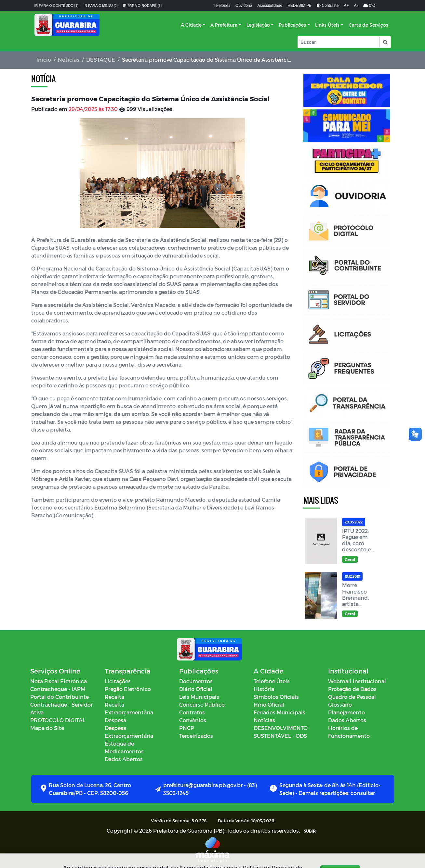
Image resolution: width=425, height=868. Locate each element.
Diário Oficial (196, 689)
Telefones (222, 6)
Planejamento (346, 712)
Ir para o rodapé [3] (142, 6)
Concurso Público (202, 704)
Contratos (192, 712)
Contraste (328, 6)
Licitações (118, 681)
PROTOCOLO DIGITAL (58, 720)
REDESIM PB (299, 6)
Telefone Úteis (272, 681)
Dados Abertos (124, 759)
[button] (385, 42)
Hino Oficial (269, 704)
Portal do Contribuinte (60, 697)
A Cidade (191, 25)
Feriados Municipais (279, 712)
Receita (114, 697)
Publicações (292, 25)
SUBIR (310, 831)
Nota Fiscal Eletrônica (59, 681)
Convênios (193, 720)
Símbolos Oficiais (276, 697)
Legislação (258, 25)
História (264, 689)
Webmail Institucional (357, 681)
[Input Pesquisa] (339, 42)
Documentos (196, 681)
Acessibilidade (270, 6)
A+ (346, 6)
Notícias (69, 60)
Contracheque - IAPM (58, 689)
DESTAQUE (101, 60)
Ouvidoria (244, 6)
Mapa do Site (47, 728)
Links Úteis (327, 25)
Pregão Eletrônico (128, 689)
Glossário (340, 704)
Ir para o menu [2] (101, 6)
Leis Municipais (199, 697)
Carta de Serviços (368, 25)
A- (356, 6)
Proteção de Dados (352, 689)
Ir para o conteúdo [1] (57, 6)
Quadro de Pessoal (352, 697)
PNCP (187, 728)
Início (44, 60)
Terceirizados (196, 736)
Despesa (115, 720)
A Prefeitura (224, 25)
